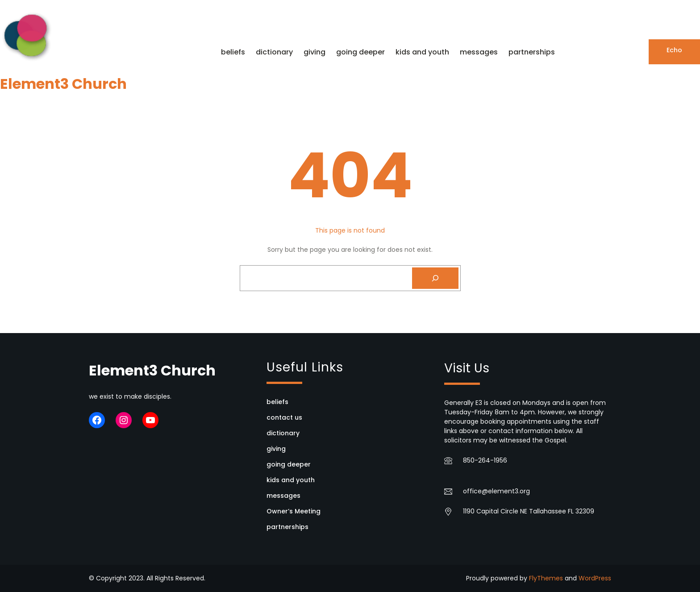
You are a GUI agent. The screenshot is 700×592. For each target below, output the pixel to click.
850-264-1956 (485, 460)
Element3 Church (63, 84)
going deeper (289, 464)
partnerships (287, 527)
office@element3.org (496, 491)
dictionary (283, 433)
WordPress (595, 578)
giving (276, 449)
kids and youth (291, 480)
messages (283, 496)
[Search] (435, 278)
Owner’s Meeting (294, 511)
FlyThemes (546, 578)
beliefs (277, 402)
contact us (284, 417)
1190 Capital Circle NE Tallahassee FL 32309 (529, 511)
